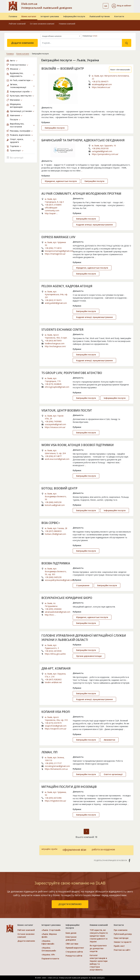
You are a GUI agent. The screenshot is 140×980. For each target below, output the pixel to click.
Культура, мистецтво (21, 96)
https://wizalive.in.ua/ (101, 87)
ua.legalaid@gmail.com (102, 151)
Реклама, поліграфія (20, 131)
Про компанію (121, 930)
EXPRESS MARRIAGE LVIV (58, 237)
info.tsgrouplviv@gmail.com (57, 387)
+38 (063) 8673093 (53, 341)
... (94, 117)
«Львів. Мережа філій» (49, 935)
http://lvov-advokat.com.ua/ (52, 615)
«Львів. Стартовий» (51, 930)
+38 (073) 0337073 (53, 723)
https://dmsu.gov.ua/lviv (55, 654)
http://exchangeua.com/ (55, 346)
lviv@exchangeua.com (55, 343)
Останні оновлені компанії (42, 24)
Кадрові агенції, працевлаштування (94, 225)
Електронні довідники (71, 938)
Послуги (14, 119)
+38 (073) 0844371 (100, 81)
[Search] (81, 43)
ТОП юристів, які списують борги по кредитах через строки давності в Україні (99, 936)
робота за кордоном (103, 849)
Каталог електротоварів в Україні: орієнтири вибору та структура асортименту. (99, 962)
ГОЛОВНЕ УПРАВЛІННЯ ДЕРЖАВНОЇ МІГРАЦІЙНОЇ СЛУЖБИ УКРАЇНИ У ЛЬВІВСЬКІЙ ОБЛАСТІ (84, 638)
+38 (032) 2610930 (53, 651)
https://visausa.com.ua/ (55, 427)
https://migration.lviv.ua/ (55, 801)
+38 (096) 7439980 (53, 421)
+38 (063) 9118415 (53, 300)
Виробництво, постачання (17, 125)
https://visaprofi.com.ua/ (56, 729)
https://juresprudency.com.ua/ (105, 154)
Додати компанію (22, 43)
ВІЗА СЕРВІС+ (51, 523)
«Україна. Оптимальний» (49, 949)
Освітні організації (113, 774)
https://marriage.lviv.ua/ (55, 254)
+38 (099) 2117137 (53, 763)
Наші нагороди (121, 938)
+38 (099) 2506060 (53, 609)
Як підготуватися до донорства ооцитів (98, 948)
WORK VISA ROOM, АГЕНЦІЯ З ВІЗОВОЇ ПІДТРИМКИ (78, 445)
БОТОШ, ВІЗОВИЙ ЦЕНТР (59, 488)
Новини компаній (67, 24)
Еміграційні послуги (55, 128)
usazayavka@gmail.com (55, 424)
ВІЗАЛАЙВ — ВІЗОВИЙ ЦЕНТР (63, 69)
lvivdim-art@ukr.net (53, 682)
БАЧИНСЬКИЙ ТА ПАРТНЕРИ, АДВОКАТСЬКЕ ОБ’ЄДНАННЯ (83, 140)
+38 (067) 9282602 (53, 679)
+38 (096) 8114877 (53, 456)
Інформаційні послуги (74, 16)
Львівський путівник (100, 16)
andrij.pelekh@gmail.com (56, 303)
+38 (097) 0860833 (53, 531)
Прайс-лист (119, 946)
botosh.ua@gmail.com (55, 505)
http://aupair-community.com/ (52, 213)
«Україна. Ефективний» (48, 942)
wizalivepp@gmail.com (102, 84)
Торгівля (14, 146)
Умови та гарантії (122, 942)
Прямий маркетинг (75, 948)
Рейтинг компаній (17, 24)
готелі (95, 36)
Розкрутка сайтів (74, 956)
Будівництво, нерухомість (17, 75)
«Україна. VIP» (48, 955)
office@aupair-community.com (52, 209)
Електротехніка (18, 65)
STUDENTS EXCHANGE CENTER (62, 330)
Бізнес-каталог (29, 16)
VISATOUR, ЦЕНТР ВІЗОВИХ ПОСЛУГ (67, 410)
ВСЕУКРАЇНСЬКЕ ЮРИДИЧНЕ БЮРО (67, 598)
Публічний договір (123, 934)
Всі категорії (15, 157)
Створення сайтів (74, 952)
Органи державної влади (89, 656)
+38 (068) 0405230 (53, 502)
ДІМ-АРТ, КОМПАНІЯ (56, 668)
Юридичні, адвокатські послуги (61, 181)
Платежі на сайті (122, 950)
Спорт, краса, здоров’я (17, 141)
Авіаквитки (109, 740)
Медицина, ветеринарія (16, 106)
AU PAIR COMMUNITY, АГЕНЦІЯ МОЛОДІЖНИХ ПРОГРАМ (81, 194)
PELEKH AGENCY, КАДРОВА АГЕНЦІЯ (67, 286)
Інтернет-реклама (50, 16)
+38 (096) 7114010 (53, 248)
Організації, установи (21, 111)
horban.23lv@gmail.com (55, 534)
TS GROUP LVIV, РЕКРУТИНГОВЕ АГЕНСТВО (72, 373)
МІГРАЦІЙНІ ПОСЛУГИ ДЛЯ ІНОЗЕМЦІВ (69, 787)
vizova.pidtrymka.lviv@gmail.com (59, 580)
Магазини (15, 100)
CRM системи (72, 944)
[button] (122, 6)
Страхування (83, 585)
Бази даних (71, 933)
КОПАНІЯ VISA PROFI (56, 712)
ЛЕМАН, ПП (49, 752)
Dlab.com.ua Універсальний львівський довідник (47, 6)
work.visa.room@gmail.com (57, 459)
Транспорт (15, 150)
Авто (12, 61)
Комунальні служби (20, 92)
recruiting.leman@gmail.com (57, 766)
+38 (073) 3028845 (53, 384)
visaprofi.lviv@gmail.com (56, 726)
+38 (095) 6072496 (53, 798)
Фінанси (14, 69)
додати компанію (70, 904)
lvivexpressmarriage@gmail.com (59, 251)
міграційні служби (49, 849)
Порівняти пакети (50, 959)
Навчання (15, 115)
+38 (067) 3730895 (53, 205)
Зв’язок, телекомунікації (18, 86)
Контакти (119, 16)
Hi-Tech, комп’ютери (20, 80)
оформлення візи (74, 850)
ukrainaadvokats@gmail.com (58, 612)
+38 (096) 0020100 (100, 148)
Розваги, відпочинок (20, 135)
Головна (13, 16)
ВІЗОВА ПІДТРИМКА (56, 563)
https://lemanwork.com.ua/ (56, 769)
